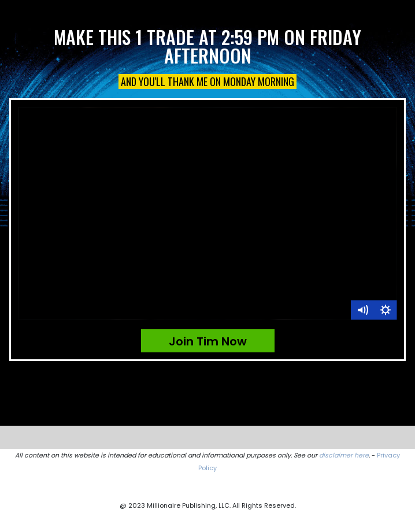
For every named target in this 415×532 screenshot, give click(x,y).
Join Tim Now (208, 341)
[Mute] (362, 310)
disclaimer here (344, 455)
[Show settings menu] (386, 310)
